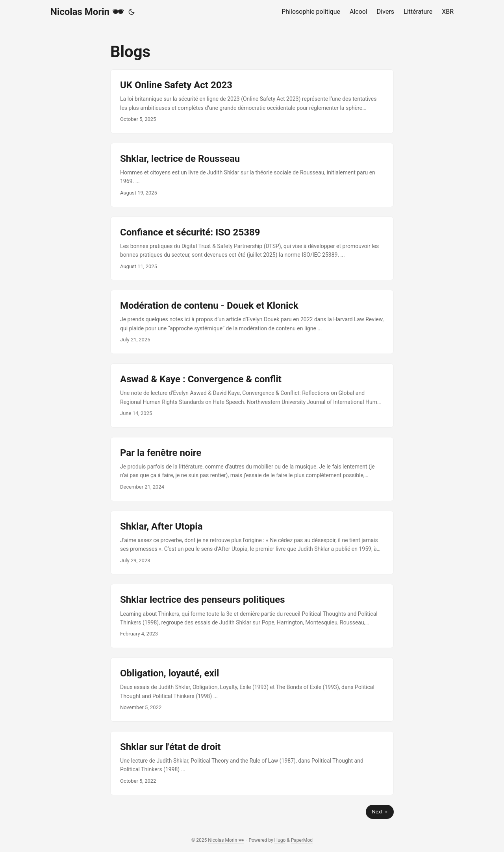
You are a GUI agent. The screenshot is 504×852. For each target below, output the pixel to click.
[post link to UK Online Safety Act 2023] (252, 101)
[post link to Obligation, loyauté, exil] (252, 690)
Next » (380, 812)
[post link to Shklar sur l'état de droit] (252, 763)
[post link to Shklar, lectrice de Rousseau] (252, 175)
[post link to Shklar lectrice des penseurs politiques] (252, 616)
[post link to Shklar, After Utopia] (252, 543)
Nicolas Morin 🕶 (87, 12)
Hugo (280, 840)
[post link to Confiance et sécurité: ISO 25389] (252, 249)
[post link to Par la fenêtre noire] (252, 469)
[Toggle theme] (132, 12)
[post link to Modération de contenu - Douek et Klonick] (252, 322)
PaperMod (302, 840)
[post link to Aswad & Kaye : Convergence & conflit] (252, 395)
